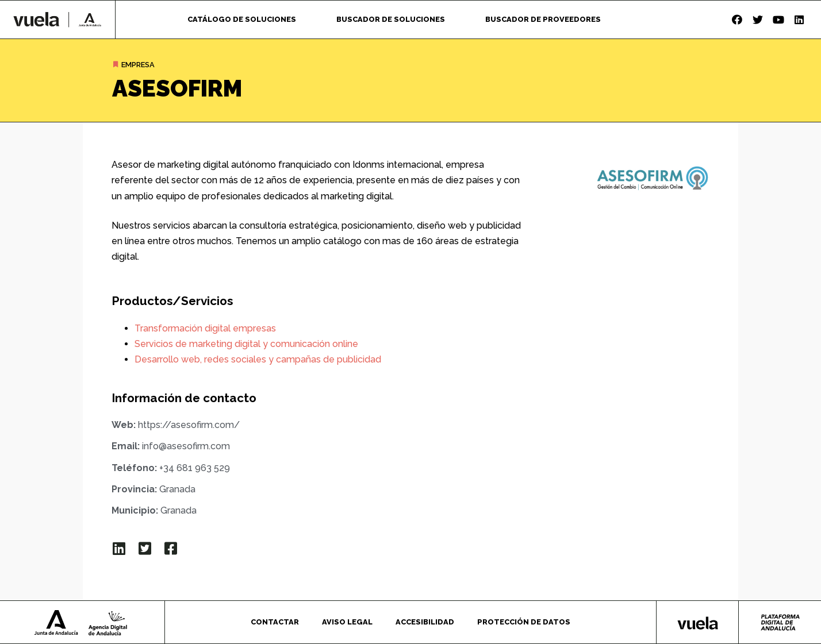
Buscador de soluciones (391, 19)
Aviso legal (347, 622)
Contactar (275, 622)
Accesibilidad (425, 622)
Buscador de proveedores (543, 19)
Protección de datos (524, 622)
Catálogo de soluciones (242, 19)
